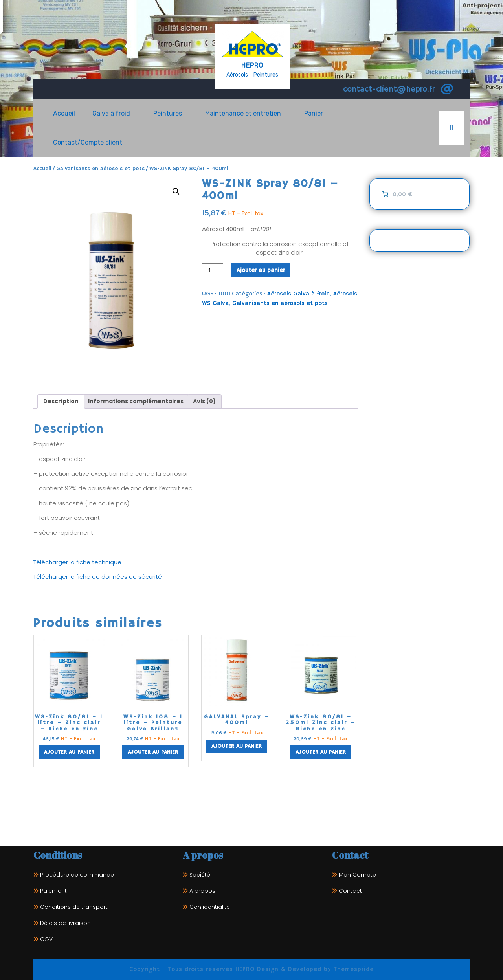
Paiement (53, 891)
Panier (314, 113)
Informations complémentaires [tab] (136, 401)
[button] (176, 191)
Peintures (168, 113)
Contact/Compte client (88, 142)
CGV (46, 939)
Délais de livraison (65, 923)
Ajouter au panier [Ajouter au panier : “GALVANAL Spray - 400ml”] (237, 746)
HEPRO (252, 65)
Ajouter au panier (261, 270)
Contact (350, 891)
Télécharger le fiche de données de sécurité (98, 577)
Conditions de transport (74, 907)
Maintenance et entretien (243, 113)
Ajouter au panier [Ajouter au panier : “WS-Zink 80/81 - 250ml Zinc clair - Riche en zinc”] (321, 752)
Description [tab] (61, 401)
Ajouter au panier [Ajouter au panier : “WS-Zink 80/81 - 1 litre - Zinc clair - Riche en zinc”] (69, 752)
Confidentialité (210, 907)
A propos (202, 891)
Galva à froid (111, 113)
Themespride (352, 969)
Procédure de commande (77, 875)
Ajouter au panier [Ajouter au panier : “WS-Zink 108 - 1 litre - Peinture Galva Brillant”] (153, 752)
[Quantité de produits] (213, 271)
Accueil (64, 113)
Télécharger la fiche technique (77, 562)
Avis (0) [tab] (204, 401)
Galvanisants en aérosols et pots (100, 169)
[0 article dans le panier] (396, 194)
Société (200, 875)
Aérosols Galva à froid (298, 294)
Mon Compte (357, 875)
